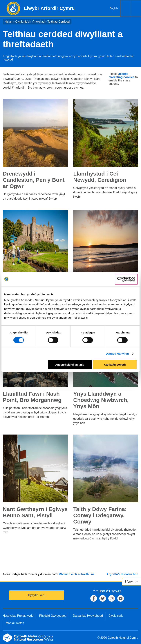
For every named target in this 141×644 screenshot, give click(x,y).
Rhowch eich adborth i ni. (77, 574)
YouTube (121, 598)
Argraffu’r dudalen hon (122, 574)
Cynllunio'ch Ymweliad (30, 22)
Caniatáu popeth (115, 365)
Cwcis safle (116, 616)
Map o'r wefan (15, 623)
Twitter (103, 598)
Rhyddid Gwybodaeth (53, 616)
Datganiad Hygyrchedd (88, 616)
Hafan (9, 22)
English (114, 8)
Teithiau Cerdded (58, 22)
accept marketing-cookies (121, 75)
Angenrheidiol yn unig (70, 365)
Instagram (112, 598)
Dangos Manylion (117, 354)
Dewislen (136, 8)
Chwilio (126, 8)
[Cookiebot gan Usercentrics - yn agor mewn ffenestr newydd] (126, 279)
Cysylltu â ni (37, 595)
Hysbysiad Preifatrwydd (18, 616)
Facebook (94, 598)
